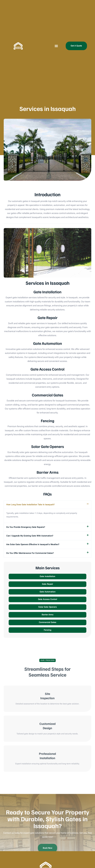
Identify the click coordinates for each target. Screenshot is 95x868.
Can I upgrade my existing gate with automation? (30, 536)
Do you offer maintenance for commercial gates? (30, 553)
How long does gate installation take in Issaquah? (30, 505)
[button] (56, 46)
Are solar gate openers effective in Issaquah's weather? (33, 544)
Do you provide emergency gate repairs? (26, 527)
